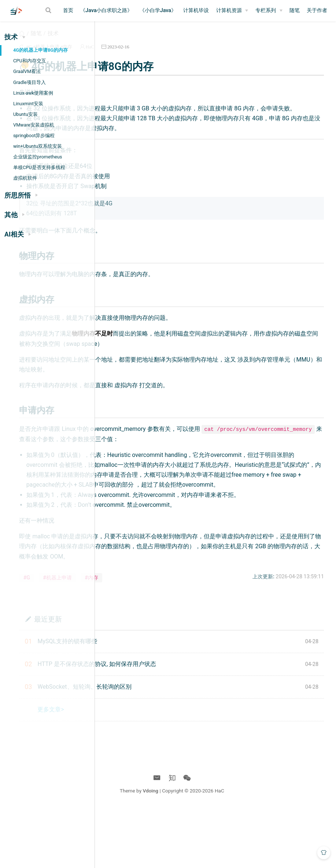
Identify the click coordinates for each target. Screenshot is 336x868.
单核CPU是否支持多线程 (39, 167)
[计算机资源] (232, 11)
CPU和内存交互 (30, 61)
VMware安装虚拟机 (34, 125)
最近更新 (140, 677)
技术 (145, 42)
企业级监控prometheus (38, 157)
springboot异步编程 (34, 135)
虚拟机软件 (25, 178)
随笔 (295, 10)
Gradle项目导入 (29, 82)
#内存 (159, 55)
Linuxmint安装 (28, 104)
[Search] (49, 10)
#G (121, 55)
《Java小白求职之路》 (106, 10)
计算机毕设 (196, 10)
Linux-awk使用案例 (33, 93)
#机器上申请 (139, 55)
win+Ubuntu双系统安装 (38, 146)
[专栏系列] (269, 11)
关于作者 (317, 10)
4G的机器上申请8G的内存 (40, 50)
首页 (68, 10)
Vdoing (200, 849)
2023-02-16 (211, 55)
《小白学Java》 (158, 10)
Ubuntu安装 (25, 114)
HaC (182, 55)
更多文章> (143, 768)
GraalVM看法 (27, 71)
